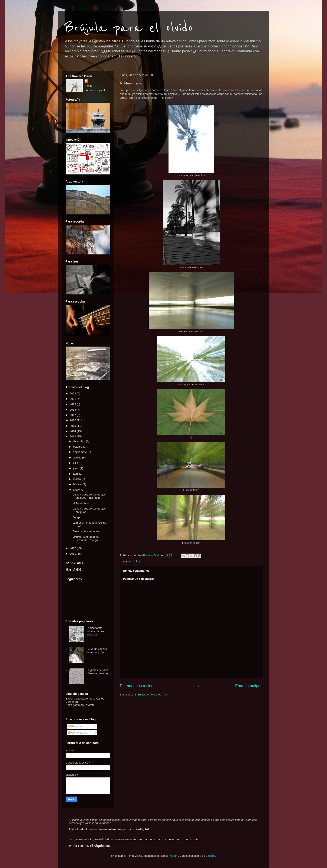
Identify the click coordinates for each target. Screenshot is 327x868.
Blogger (210, 856)
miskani (173, 856)
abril (76, 474)
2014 (73, 431)
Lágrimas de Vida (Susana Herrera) (97, 672)
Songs (76, 517)
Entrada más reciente (138, 686)
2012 (73, 548)
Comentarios (77, 733)
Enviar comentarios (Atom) (154, 695)
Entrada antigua (249, 686)
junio (76, 468)
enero (77, 490)
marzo (77, 479)
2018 (73, 410)
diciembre (79, 441)
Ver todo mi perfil (95, 90)
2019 (73, 404)
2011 (73, 554)
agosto (78, 458)
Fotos (136, 561)
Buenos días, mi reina (86, 531)
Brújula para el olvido (129, 28)
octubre (78, 447)
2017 (73, 415)
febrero (78, 484)
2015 (73, 426)
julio (76, 463)
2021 (73, 399)
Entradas (75, 726)
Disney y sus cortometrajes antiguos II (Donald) (89, 496)
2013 (73, 436)
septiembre (80, 452)
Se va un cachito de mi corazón (97, 651)
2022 (73, 393)
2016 (73, 420)
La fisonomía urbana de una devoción (95, 631)
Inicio (196, 686)
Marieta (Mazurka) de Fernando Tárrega (86, 539)
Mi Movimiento (81, 503)
